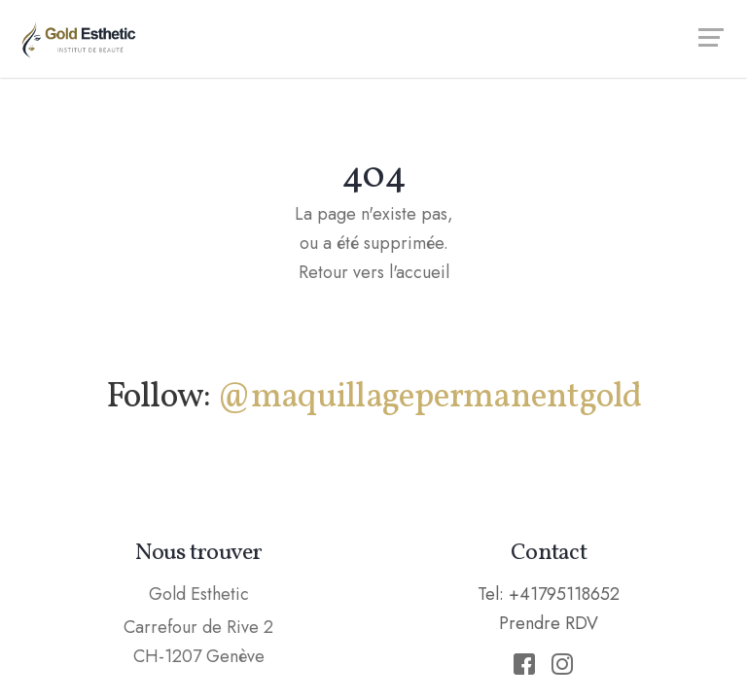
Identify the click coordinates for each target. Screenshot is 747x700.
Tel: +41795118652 (549, 594)
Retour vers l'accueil (374, 272)
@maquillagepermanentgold (429, 398)
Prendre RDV (549, 623)
